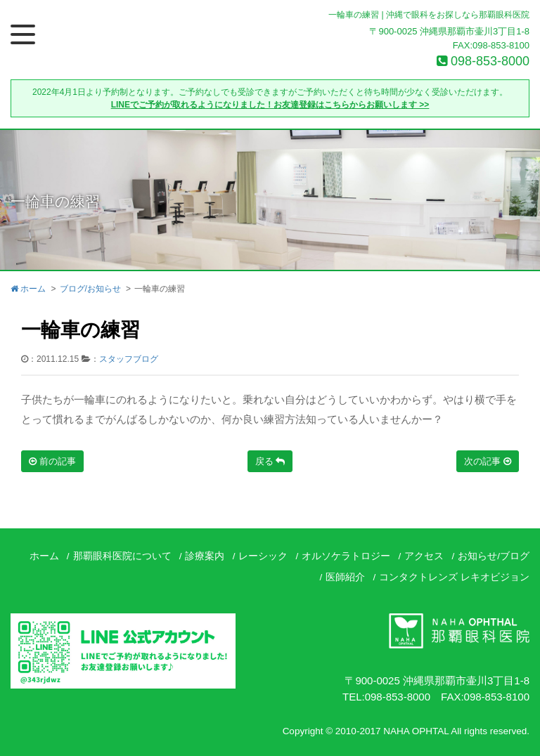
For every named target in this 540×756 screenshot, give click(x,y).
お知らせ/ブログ (494, 556)
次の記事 (488, 461)
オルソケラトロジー (346, 556)
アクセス (424, 556)
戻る (270, 461)
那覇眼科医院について (122, 556)
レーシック (263, 556)
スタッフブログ (129, 359)
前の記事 (52, 461)
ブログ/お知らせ (90, 289)
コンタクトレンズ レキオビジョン (454, 577)
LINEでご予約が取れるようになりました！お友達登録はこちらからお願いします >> (270, 105)
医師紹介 (345, 577)
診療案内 (205, 556)
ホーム (28, 289)
